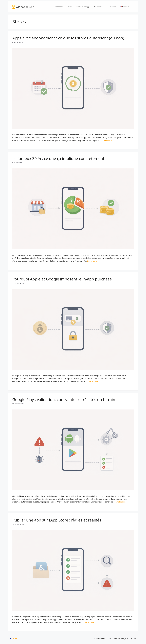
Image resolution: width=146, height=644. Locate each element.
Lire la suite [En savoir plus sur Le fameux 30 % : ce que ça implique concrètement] (92, 261)
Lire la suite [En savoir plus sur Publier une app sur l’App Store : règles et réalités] (89, 622)
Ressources (100, 7)
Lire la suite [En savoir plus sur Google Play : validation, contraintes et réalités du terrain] (121, 502)
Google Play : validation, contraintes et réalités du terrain (64, 399)
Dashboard (59, 7)
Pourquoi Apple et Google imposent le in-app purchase (62, 279)
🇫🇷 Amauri (15, 638)
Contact (113, 7)
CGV (109, 638)
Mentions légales (121, 638)
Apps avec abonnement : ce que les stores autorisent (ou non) (68, 38)
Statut (133, 638)
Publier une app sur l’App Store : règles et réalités (57, 520)
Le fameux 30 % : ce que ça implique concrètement (58, 158)
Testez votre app (83, 7)
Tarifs (70, 7)
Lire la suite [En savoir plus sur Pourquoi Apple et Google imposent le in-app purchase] (93, 381)
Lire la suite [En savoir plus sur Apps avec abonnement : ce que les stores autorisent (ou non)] (106, 140)
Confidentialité (99, 638)
